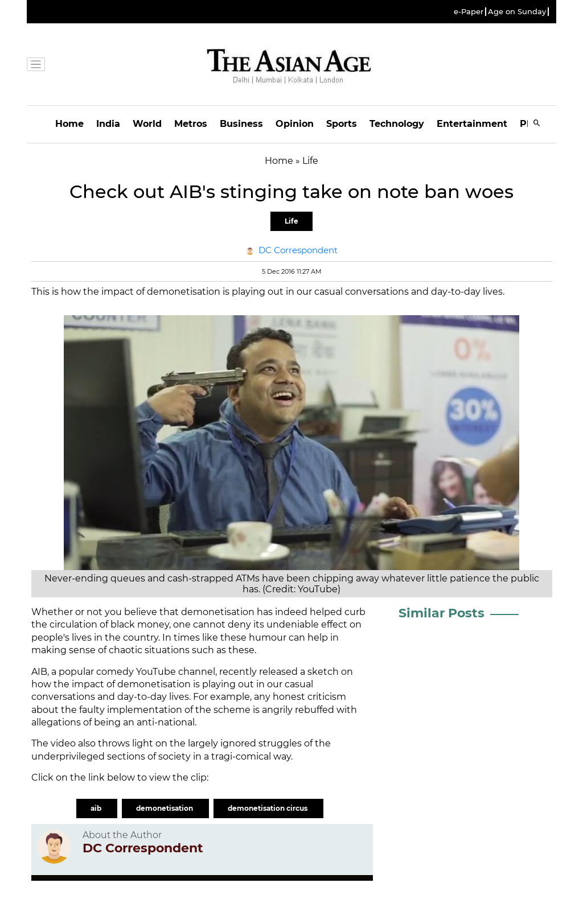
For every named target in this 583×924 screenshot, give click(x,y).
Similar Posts (442, 613)
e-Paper (469, 12)
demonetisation (165, 808)
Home (69, 124)
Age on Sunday (517, 12)
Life (291, 221)
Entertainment (472, 124)
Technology (397, 124)
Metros (191, 124)
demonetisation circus (268, 808)
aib (97, 808)
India (108, 124)
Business (241, 124)
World (147, 124)
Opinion (295, 124)
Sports (342, 124)
